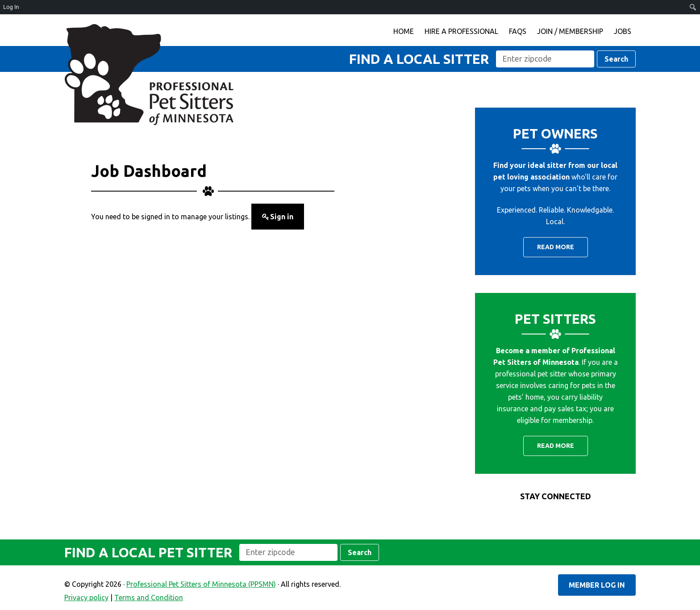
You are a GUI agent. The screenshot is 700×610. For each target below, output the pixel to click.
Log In (11, 7)
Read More (556, 247)
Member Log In (597, 585)
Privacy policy (86, 597)
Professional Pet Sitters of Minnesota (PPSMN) (149, 75)
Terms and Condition (149, 597)
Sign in (282, 217)
